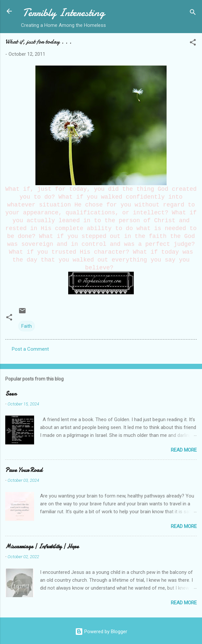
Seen (11, 394)
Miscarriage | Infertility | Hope (42, 546)
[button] (193, 43)
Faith (27, 326)
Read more (184, 450)
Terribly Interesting (64, 13)
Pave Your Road (24, 470)
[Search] (193, 13)
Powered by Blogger (101, 632)
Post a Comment (30, 349)
